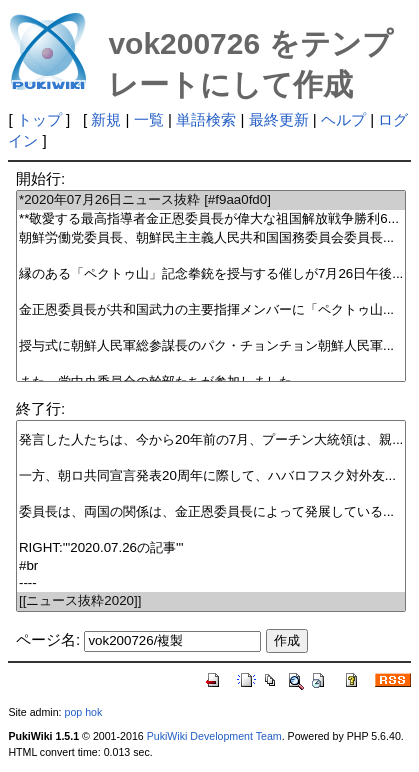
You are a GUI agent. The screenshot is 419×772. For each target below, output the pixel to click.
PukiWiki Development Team (214, 736)
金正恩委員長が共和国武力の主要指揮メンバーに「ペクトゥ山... (211, 310)
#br (211, 566)
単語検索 (206, 119)
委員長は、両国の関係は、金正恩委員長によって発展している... (211, 512)
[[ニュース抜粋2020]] (211, 601)
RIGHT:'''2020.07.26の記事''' (211, 548)
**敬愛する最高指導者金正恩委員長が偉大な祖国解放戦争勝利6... (211, 219)
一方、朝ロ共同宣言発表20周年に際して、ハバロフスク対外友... (211, 476)
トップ (39, 119)
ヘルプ (343, 119)
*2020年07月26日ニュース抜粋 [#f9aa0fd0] (211, 200)
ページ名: (48, 639)
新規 (106, 119)
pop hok (83, 712)
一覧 (149, 119)
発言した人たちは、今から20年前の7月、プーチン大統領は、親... (211, 440)
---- (211, 583)
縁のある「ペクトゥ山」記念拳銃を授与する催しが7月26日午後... (211, 274)
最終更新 (279, 119)
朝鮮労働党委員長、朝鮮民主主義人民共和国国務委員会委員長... (211, 238)
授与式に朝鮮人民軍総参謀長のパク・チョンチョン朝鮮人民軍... (211, 346)
